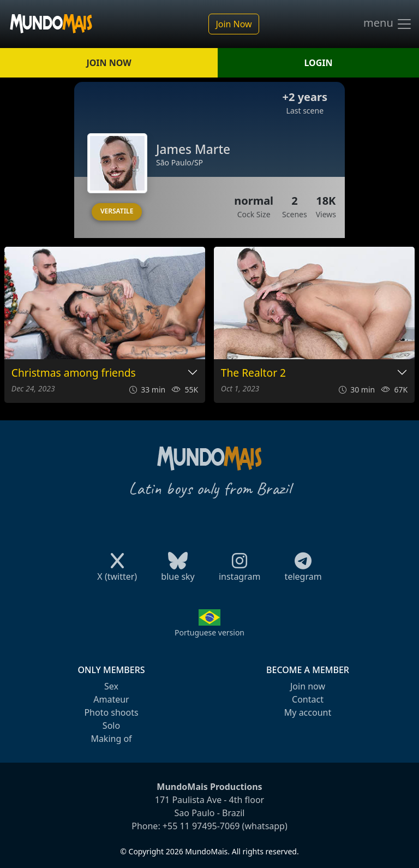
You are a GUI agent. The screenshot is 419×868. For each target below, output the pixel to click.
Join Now (234, 24)
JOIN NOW (109, 63)
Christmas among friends (74, 373)
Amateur (111, 699)
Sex (111, 686)
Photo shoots (111, 712)
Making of (111, 739)
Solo (111, 726)
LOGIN (319, 63)
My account (308, 712)
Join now (308, 686)
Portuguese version (209, 632)
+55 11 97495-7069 (201, 826)
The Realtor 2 (253, 373)
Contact (308, 699)
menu (388, 24)
